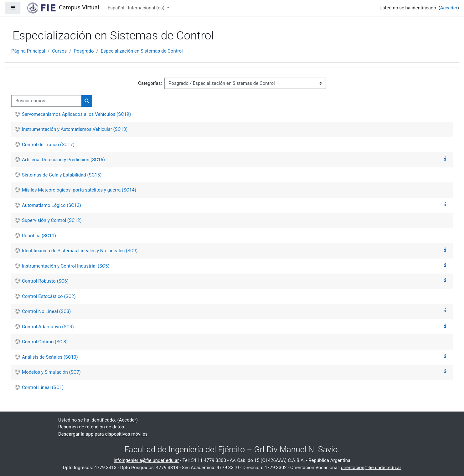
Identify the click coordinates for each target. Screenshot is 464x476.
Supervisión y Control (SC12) (52, 220)
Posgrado (84, 51)
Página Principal (28, 51)
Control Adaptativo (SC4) (48, 327)
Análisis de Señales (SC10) (50, 357)
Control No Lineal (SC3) (46, 311)
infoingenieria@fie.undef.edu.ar (146, 460)
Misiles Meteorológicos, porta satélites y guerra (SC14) (79, 190)
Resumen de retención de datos (91, 427)
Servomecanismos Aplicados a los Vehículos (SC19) (76, 114)
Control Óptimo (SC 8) (45, 342)
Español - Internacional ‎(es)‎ (137, 8)
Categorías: (150, 83)
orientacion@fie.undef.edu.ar (371, 468)
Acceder (449, 8)
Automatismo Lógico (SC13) (52, 205)
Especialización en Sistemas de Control (142, 51)
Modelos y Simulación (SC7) (51, 372)
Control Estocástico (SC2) (49, 296)
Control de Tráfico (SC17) (48, 145)
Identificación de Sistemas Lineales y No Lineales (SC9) (80, 251)
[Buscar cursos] (46, 101)
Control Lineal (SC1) (43, 387)
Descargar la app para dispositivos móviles (103, 434)
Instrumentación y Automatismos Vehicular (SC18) (75, 129)
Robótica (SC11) (39, 236)
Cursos (59, 51)
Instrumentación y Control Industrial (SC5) (66, 266)
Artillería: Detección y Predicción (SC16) (63, 160)
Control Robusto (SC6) (45, 281)
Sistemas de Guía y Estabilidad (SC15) (62, 175)
